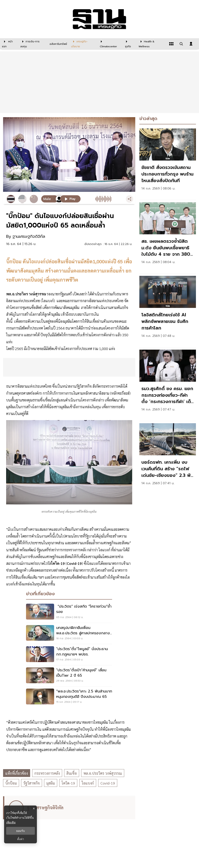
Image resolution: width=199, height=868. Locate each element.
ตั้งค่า (21, 839)
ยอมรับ (20, 831)
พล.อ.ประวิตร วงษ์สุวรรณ (103, 773)
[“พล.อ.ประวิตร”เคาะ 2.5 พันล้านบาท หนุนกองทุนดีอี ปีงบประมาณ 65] (69, 697)
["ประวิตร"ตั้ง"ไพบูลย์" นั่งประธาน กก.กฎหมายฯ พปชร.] (69, 655)
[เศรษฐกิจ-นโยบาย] (83, 44)
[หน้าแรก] (9, 44)
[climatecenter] (109, 44)
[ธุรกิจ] (129, 44)
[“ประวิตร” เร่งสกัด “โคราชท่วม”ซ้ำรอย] (69, 612)
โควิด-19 (68, 783)
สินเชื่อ (72, 773)
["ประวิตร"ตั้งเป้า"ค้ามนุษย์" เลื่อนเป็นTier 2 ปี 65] (69, 676)
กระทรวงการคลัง (47, 773)
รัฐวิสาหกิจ (32, 783)
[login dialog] (191, 44)
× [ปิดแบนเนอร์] (34, 808)
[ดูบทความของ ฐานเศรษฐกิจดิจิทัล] (70, 808)
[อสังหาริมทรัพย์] (58, 44)
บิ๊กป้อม (11, 783)
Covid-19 (108, 783)
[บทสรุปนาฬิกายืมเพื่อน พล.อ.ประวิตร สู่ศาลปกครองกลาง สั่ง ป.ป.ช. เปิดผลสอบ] (69, 633)
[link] (168, 163)
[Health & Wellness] (151, 44)
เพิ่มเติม (11, 822)
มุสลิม (51, 783)
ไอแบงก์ (88, 783)
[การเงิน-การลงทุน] (32, 44)
